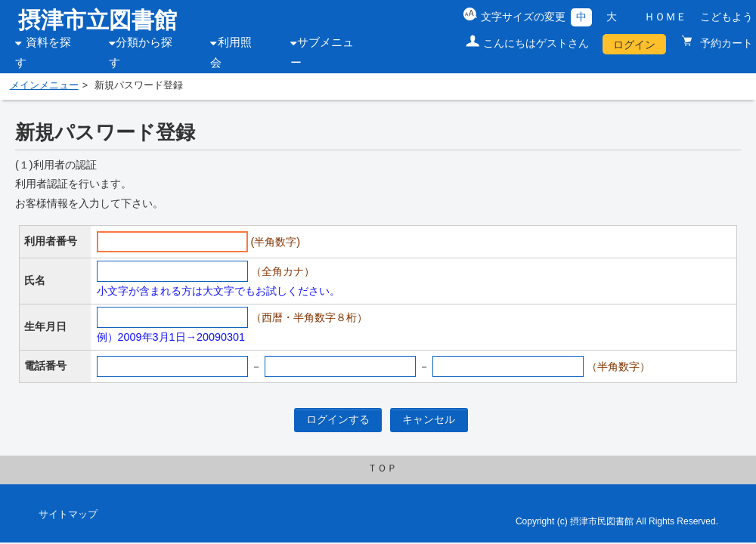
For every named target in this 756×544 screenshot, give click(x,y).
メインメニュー (44, 85)
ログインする (338, 419)
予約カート (725, 43)
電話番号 (45, 366)
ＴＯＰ (382, 468)
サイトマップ (68, 515)
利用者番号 (51, 241)
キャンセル (429, 419)
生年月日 (45, 326)
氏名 (35, 280)
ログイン (634, 45)
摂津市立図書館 (98, 20)
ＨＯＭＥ (665, 17)
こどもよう (727, 17)
